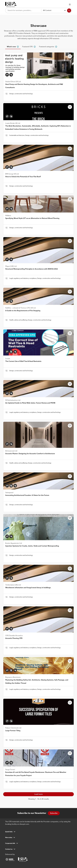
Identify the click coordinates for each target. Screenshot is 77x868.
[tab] (13, 47)
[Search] (69, 11)
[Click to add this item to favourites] (70, 56)
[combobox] (54, 11)
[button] (38, 832)
